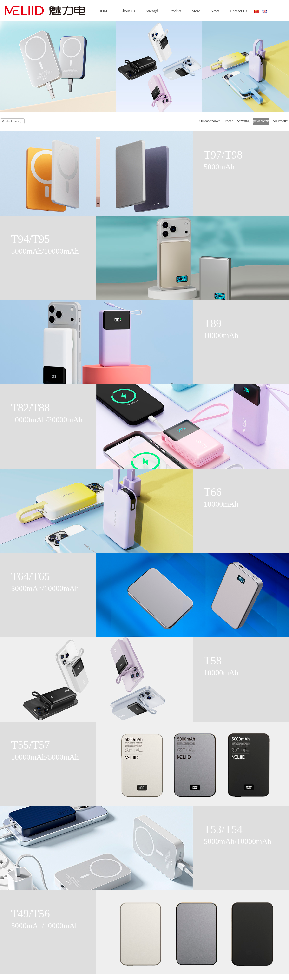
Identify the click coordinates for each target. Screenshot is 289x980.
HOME (104, 11)
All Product (280, 121)
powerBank (261, 121)
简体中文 (256, 12)
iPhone (228, 121)
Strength (152, 11)
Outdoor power (210, 121)
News (215, 11)
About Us (128, 11)
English (264, 11)
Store (196, 11)
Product (175, 11)
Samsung (243, 121)
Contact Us (239, 11)
